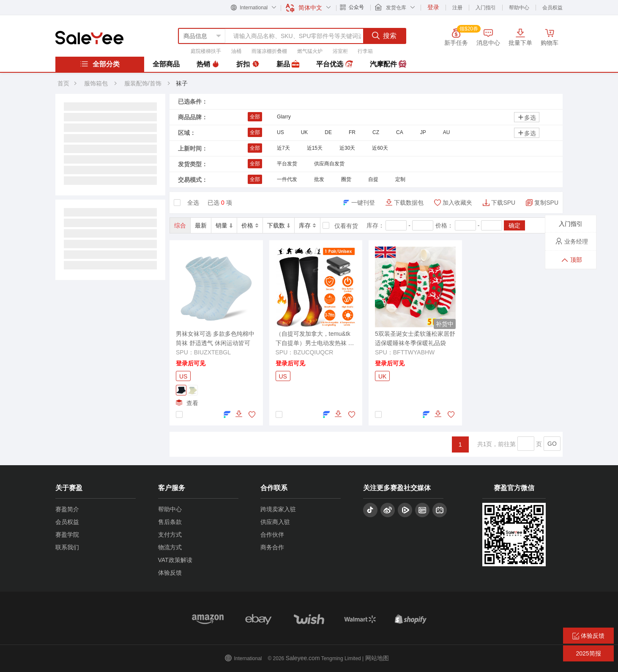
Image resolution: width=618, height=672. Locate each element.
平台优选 (334, 64)
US (280, 132)
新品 (288, 64)
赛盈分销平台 (89, 38)
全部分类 (100, 64)
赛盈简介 (67, 509)
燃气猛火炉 (310, 51)
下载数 (279, 225)
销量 (224, 225)
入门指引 (486, 8)
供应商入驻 (275, 522)
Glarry (284, 117)
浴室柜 (340, 51)
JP (423, 132)
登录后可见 (191, 363)
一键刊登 (363, 203)
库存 (307, 225)
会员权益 (552, 8)
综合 (180, 225)
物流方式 (170, 547)
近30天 (347, 148)
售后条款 (170, 522)
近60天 (380, 148)
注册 (457, 8)
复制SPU (546, 203)
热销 (208, 64)
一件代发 (287, 179)
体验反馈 (170, 573)
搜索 (384, 36)
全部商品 (166, 64)
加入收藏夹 (457, 203)
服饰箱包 (96, 83)
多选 (527, 117)
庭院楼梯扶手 (206, 51)
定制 (400, 179)
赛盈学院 (67, 535)
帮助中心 (519, 8)
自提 (373, 179)
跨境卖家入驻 (278, 509)
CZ (376, 132)
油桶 (236, 51)
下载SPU (503, 203)
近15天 (315, 148)
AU (447, 132)
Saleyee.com (303, 658)
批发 (319, 179)
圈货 (346, 179)
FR (352, 132)
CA (400, 132)
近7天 (283, 148)
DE (328, 132)
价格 (250, 225)
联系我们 (67, 547)
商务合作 (272, 547)
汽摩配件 (388, 64)
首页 (63, 83)
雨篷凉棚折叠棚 (269, 51)
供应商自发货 (329, 164)
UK (305, 132)
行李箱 (365, 51)
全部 (255, 117)
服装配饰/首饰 (144, 83)
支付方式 (170, 535)
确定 (514, 225)
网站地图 (377, 658)
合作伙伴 (272, 535)
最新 (201, 225)
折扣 (248, 64)
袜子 (182, 83)
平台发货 (287, 164)
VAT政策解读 (175, 560)
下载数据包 (409, 203)
